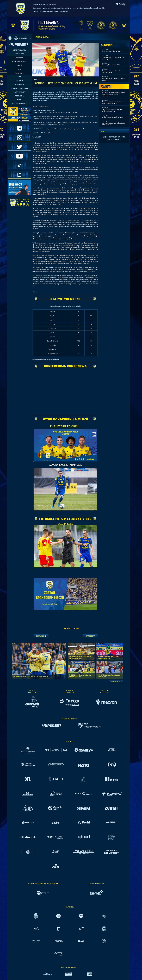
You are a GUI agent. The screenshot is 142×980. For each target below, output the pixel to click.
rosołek (117, 139)
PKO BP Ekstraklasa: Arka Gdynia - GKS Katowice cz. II (109, 657)
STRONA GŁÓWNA (19, 50)
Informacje (19, 58)
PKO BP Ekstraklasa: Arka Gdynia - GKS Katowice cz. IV (31, 677)
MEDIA (19, 100)
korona (122, 137)
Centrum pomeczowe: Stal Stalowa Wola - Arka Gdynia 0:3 (113, 103)
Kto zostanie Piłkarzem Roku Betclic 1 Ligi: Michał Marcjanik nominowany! (114, 94)
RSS (19, 69)
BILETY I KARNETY (19, 92)
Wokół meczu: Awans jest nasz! (112, 117)
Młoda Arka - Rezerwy (19, 61)
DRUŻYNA (19, 81)
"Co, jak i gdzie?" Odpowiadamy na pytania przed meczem (113, 58)
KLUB (19, 77)
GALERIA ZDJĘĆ (65, 524)
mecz (109, 139)
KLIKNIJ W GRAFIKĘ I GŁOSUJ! (65, 426)
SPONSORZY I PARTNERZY (19, 88)
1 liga (105, 137)
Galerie (19, 65)
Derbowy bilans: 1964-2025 (111, 65)
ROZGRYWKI (19, 84)
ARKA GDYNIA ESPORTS (19, 104)
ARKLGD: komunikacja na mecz (112, 51)
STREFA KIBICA (19, 96)
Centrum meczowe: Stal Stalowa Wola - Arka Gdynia (113, 110)
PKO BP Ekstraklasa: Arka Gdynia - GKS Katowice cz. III (80, 657)
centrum (113, 137)
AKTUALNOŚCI (19, 54)
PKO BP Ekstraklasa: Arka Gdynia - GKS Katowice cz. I (80, 676)
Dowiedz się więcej (39, 8)
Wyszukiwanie (19, 73)
